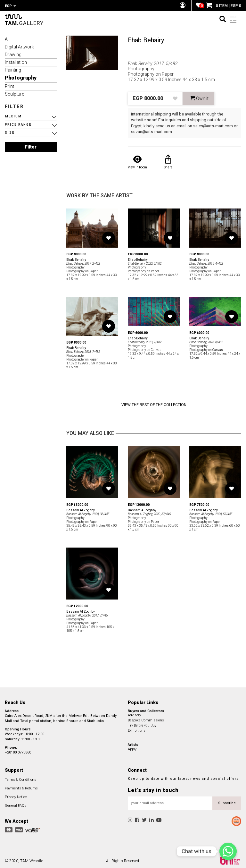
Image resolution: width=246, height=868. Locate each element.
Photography (21, 77)
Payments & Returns (21, 787)
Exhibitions (137, 730)
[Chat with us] (228, 851)
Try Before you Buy (142, 724)
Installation (16, 61)
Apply (132, 748)
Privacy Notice (16, 796)
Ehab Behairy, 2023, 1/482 (145, 341)
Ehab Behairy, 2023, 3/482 (145, 263)
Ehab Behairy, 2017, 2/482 (83, 263)
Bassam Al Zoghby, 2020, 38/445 (88, 513)
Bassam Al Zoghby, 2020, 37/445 (149, 513)
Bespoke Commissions (146, 719)
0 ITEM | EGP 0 (224, 6)
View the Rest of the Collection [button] (154, 404)
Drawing (13, 54)
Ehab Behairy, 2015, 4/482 (206, 263)
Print (9, 85)
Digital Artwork (19, 46)
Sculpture (14, 93)
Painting (13, 69)
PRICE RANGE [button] (18, 124)
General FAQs (16, 805)
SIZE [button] (10, 132)
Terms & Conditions (20, 779)
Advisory (134, 714)
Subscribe (227, 802)
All (7, 38)
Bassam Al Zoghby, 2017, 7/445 (87, 614)
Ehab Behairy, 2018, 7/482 (83, 351)
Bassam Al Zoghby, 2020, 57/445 (211, 513)
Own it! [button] (200, 98)
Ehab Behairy (146, 39)
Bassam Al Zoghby (81, 509)
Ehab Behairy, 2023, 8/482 (206, 341)
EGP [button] (10, 6)
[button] (31, 115)
